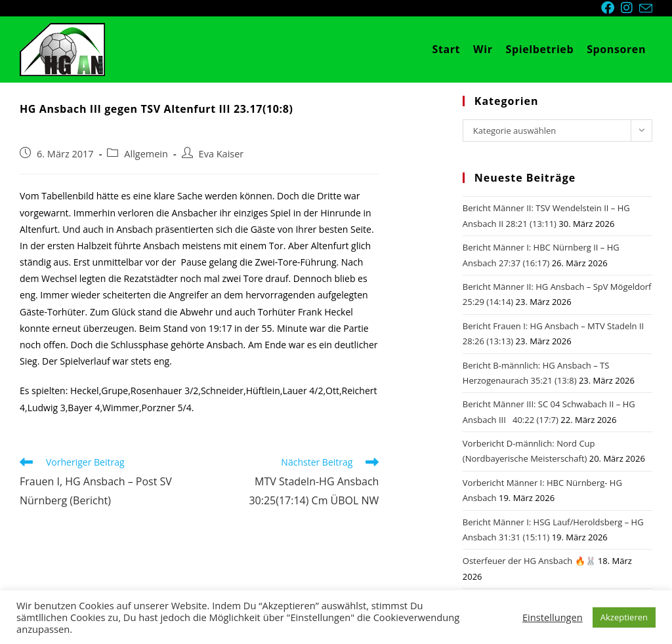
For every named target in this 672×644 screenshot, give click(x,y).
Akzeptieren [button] (624, 617)
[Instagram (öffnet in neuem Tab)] (630, 8)
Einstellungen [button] (553, 617)
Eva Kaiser (221, 154)
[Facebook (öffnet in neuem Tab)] (611, 8)
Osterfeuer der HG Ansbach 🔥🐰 (529, 561)
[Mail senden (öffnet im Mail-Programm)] (646, 9)
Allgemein (146, 154)
